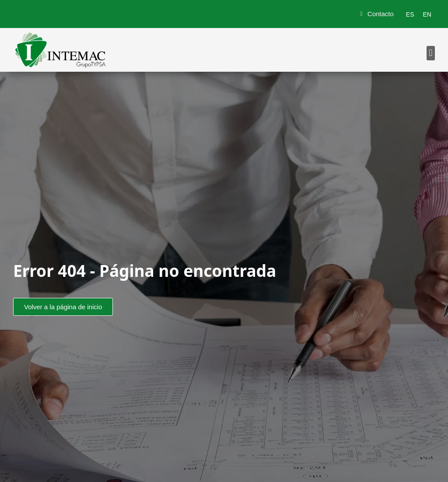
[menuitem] (410, 14)
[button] (431, 53)
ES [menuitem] (410, 14)
